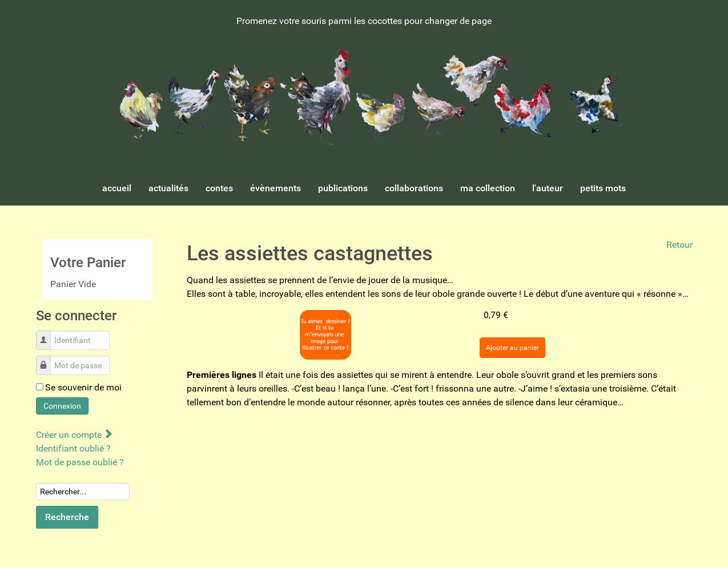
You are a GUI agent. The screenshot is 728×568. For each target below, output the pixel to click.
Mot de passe (48, 359)
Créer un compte (74, 435)
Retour (679, 245)
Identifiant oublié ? (73, 448)
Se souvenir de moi (83, 387)
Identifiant (48, 334)
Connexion (62, 406)
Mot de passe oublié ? (80, 462)
